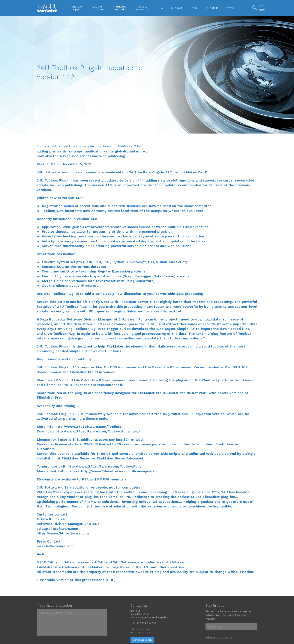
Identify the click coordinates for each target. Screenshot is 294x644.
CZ (261, 6)
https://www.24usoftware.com (63, 533)
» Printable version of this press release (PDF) (76, 580)
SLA (160, 8)
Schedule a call (142, 640)
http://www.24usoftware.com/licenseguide (118, 471)
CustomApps (77, 8)
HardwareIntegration (120, 8)
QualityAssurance (142, 8)
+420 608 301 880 (141, 632)
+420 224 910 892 (146, 623)
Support (177, 8)
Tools (194, 8)
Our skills (212, 8)
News (230, 8)
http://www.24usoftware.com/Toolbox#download (98, 431)
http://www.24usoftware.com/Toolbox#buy (105, 466)
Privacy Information (219, 637)
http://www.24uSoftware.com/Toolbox (88, 427)
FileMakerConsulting (97, 8)
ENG (262, 10)
